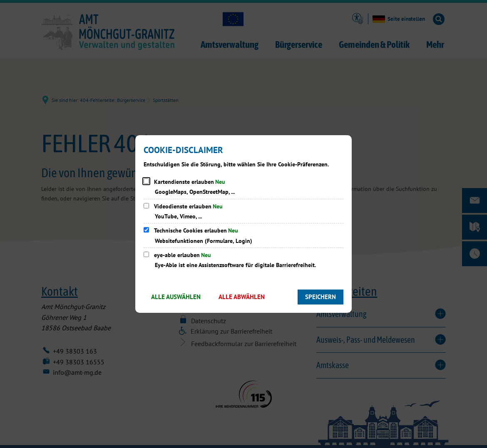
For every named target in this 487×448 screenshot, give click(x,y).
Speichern (321, 297)
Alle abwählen (242, 297)
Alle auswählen (176, 297)
